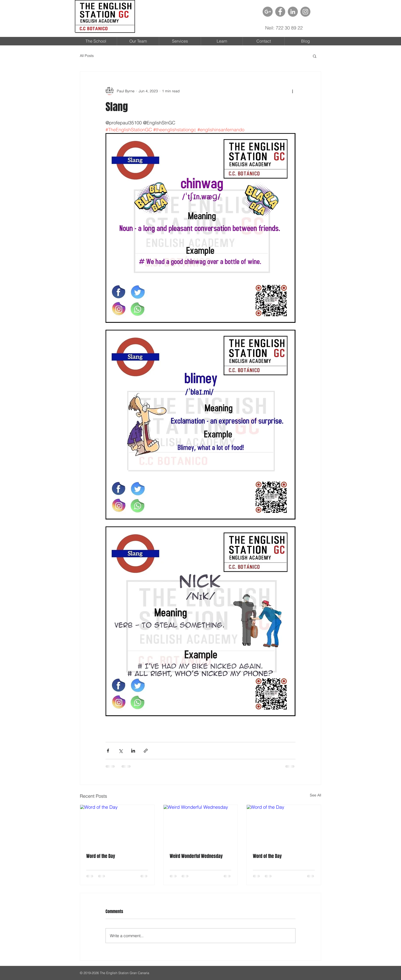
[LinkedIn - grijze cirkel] (293, 12)
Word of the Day (101, 856)
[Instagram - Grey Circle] (305, 12)
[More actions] (292, 91)
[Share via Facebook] (108, 751)
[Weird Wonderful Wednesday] (201, 826)
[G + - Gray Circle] (268, 12)
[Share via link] (146, 751)
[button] (315, 56)
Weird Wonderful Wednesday (196, 856)
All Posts (87, 56)
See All (316, 795)
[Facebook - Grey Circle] (280, 12)
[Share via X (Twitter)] (121, 751)
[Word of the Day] (117, 826)
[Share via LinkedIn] (133, 751)
